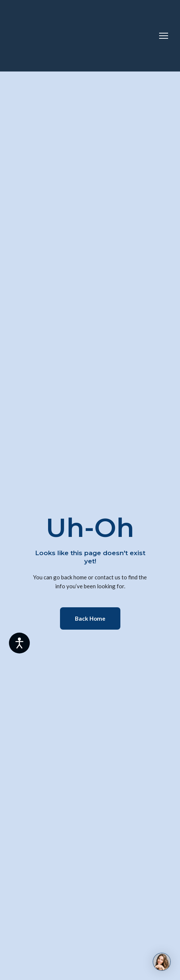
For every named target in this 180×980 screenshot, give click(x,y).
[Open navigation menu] (164, 36)
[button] (90, 618)
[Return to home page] (42, 36)
